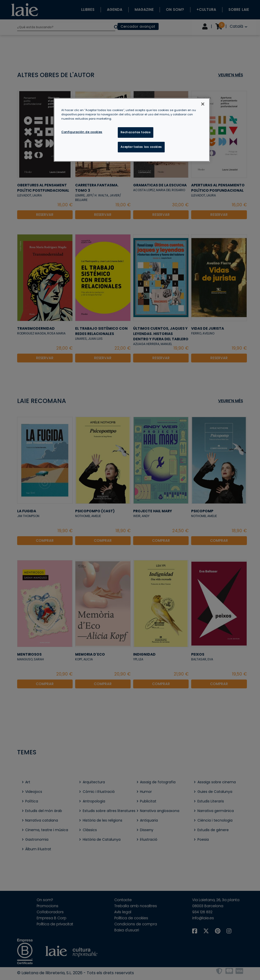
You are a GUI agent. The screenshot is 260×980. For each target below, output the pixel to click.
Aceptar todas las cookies (141, 147)
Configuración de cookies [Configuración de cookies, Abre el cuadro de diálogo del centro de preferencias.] (82, 132)
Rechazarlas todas (136, 132)
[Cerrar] (203, 104)
